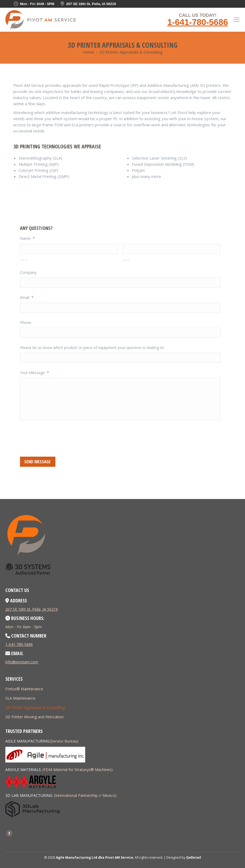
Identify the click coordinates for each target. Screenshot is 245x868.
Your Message (34, 373)
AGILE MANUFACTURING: (28, 741)
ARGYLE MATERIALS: (23, 770)
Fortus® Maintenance (24, 689)
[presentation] (60, 438)
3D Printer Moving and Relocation (34, 717)
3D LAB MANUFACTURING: (29, 795)
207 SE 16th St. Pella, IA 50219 (32, 609)
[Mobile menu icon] (236, 20)
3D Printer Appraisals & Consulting (35, 707)
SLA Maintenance (20, 698)
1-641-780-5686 (198, 22)
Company (28, 273)
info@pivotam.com (22, 662)
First (24, 260)
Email (27, 298)
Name (27, 238)
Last (126, 260)
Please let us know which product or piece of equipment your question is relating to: (92, 348)
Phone (26, 323)
